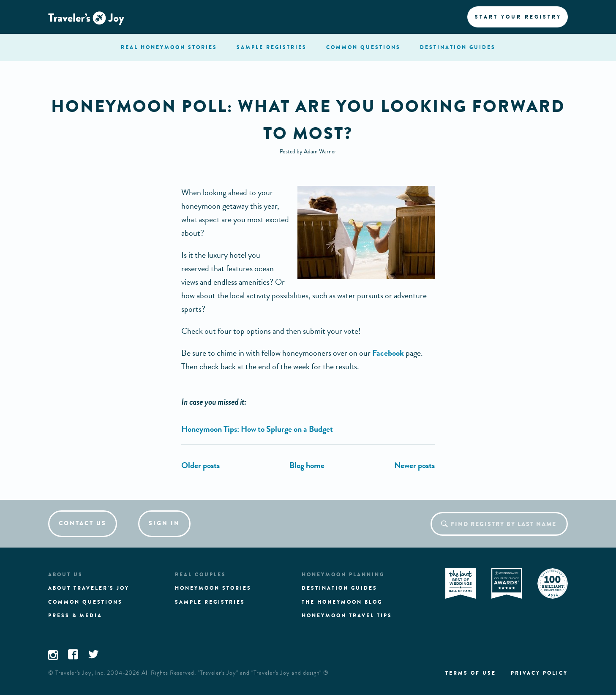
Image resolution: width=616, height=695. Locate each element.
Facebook (388, 353)
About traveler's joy (89, 588)
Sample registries (210, 602)
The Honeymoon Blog (342, 602)
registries (272, 47)
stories (169, 47)
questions (363, 47)
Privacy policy (539, 673)
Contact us (83, 523)
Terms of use (471, 673)
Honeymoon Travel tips (347, 616)
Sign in (164, 523)
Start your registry (518, 17)
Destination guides (339, 588)
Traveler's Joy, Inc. (80, 673)
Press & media (75, 616)
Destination (458, 47)
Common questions (85, 602)
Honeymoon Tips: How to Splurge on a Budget (257, 429)
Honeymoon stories (213, 588)
